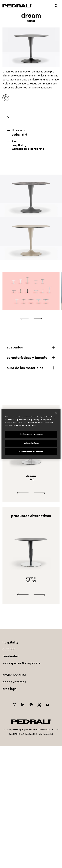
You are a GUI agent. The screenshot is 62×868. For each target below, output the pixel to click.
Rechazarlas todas (31, 443)
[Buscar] (56, 6)
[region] (31, 434)
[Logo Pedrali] (17, 6)
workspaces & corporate (21, 663)
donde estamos (14, 682)
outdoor (9, 649)
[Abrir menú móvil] (45, 6)
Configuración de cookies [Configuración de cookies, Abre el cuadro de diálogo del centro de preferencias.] (31, 434)
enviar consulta (14, 675)
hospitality (19, 145)
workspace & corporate (28, 149)
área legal (10, 689)
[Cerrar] (56, 413)
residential (10, 656)
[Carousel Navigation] (31, 319)
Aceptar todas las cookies (31, 452)
